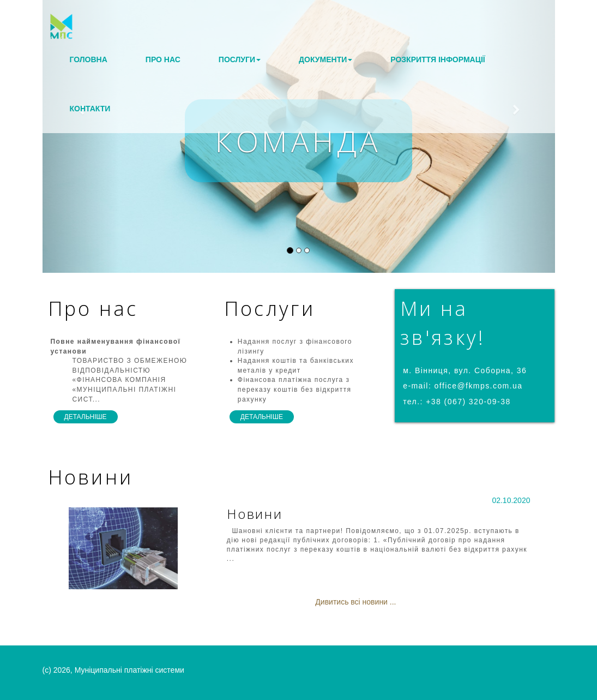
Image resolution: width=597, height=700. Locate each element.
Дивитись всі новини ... (355, 602)
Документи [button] (325, 59)
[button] (81, 136)
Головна (89, 59)
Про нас (163, 59)
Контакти (90, 109)
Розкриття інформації (438, 59)
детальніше (86, 417)
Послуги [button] (240, 59)
